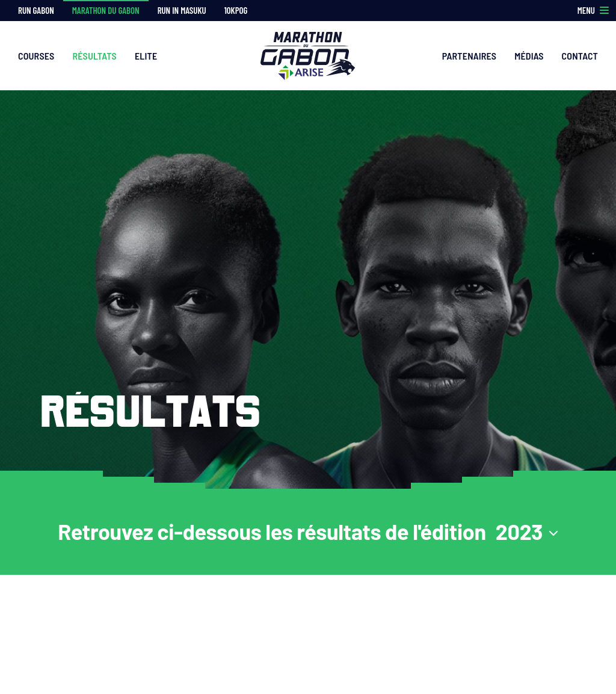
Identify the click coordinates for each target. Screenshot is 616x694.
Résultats (94, 56)
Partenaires (470, 56)
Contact (580, 56)
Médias (529, 56)
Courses (36, 56)
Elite (146, 56)
